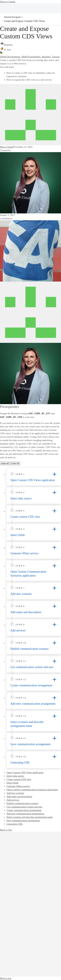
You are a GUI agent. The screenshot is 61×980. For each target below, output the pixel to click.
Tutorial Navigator (12, 17)
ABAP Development (10, 57)
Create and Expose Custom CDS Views (24, 21)
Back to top (6, 978)
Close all (15, 463)
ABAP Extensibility (31, 57)
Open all (5, 463)
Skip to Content (8, 2)
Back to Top (6, 830)
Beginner (46, 57)
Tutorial (56, 57)
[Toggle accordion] (54, 474)
